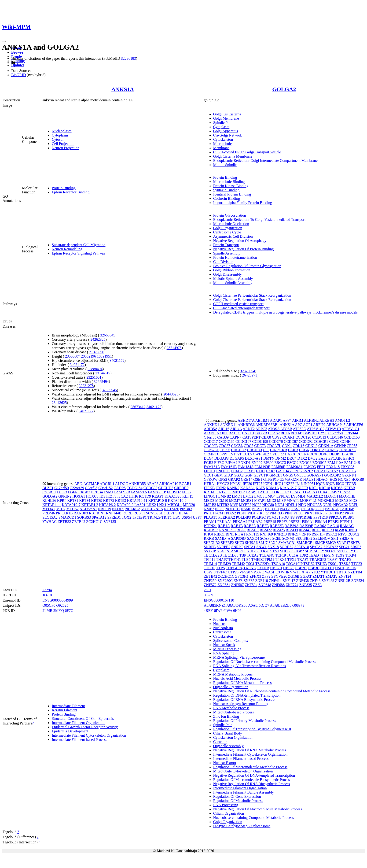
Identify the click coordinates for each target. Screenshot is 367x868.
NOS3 (220, 509)
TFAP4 (351, 555)
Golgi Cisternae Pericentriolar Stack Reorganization (252, 295)
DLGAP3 (222, 458)
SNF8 (355, 543)
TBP (243, 555)
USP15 (351, 568)
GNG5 (288, 475)
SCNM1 (288, 538)
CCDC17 (211, 441)
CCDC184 (135, 488)
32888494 (95, 369)
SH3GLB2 (212, 543)
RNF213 (280, 534)
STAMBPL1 (236, 551)
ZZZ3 (317, 585)
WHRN (287, 572)
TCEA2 (253, 555)
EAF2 (323, 458)
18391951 (104, 356)
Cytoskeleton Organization (233, 737)
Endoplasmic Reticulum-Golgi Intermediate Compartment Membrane (265, 161)
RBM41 (305, 530)
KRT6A (337, 488)
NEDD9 (118, 509)
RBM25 (279, 530)
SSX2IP (210, 551)
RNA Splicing (224, 653)
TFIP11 (209, 560)
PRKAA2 (240, 522)
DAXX (290, 454)
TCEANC (267, 555)
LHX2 (151, 505)
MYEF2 (245, 505)
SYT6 (353, 551)
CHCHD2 (239, 450)
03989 (209, 595)
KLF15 (188, 496)
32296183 (128, 58)
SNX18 (273, 547)
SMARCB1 (287, 543)
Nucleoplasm (62, 131)
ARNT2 (249, 429)
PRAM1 (210, 522)
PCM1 (220, 513)
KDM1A (272, 488)
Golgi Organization (228, 228)
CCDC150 (352, 437)
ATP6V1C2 (316, 429)
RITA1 (240, 534)
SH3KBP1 (167, 513)
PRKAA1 (224, 522)
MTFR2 (223, 505)
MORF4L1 (308, 500)
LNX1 (162, 505)
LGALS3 (310, 492)
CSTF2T (235, 454)
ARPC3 (261, 429)
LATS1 (263, 492)
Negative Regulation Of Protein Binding (244, 249)
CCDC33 (150, 488)
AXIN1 (222, 433)
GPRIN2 (65, 496)
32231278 (86, 386)
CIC (266, 450)
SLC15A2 (50, 517)
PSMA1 (308, 522)
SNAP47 (343, 543)
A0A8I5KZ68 (237, 605)
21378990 (97, 352)
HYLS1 (236, 484)
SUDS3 (286, 551)
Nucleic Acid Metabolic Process (237, 678)
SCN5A (152, 513)
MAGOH (331, 496)
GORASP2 (332, 475)
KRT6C (210, 492)
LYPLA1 (283, 496)
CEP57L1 (211, 450)
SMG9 (331, 543)
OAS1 (295, 509)
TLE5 (246, 560)
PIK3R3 (186, 509)
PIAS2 (231, 513)
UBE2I (288, 568)
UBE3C (314, 568)
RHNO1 (351, 530)
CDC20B (211, 446)
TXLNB (263, 568)
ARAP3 (152, 484)
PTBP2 (333, 522)
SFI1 (335, 538)
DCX (313, 454)
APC (299, 425)
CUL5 (247, 454)
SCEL (277, 538)
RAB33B (277, 526)
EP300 (269, 463)
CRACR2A (347, 450)
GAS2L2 (306, 471)
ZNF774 (292, 585)
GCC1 (209, 475)
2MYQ (59, 611)
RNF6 (306, 534)
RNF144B (114, 513)
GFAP (228, 475)
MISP (281, 500)
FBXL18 (333, 467)
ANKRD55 (137, 484)
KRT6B (349, 488)
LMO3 (259, 496)
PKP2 (339, 513)
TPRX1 (281, 560)
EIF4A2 (231, 463)
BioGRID (18, 75)
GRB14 (247, 479)
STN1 (275, 551)
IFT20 (247, 484)
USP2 (208, 572)
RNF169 (266, 534)
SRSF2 (356, 547)
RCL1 (316, 530)
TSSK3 (345, 564)
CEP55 (352, 446)
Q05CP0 (49, 605)
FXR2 (271, 471)
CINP (274, 450)
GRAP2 (234, 479)
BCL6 (285, 433)
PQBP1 (348, 517)
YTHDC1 (328, 572)
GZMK (297, 479)
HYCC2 (223, 484)
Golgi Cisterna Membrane (233, 156)
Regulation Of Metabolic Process (238, 801)
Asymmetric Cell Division (233, 236)
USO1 (340, 568)
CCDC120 (303, 437)
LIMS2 (334, 492)
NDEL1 (291, 505)
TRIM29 (154, 517)
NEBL (327, 505)
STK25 (252, 551)
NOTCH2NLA (152, 509)
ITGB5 (350, 484)
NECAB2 (341, 505)
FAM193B (262, 467)
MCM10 (222, 500)
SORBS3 (84, 517)
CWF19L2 (261, 454)
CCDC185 (227, 441)
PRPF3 (282, 522)
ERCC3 (280, 463)
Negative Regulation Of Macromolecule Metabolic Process (258, 809)
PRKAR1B (64, 513)
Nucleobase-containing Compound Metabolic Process (253, 818)
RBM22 (266, 530)
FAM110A (335, 463)
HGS (333, 479)
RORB (128, 513)
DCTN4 (303, 454)
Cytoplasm (60, 135)
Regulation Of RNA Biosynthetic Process (244, 700)
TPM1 (270, 560)
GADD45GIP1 (287, 471)
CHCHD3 (166, 488)
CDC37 (224, 446)
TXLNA (250, 568)
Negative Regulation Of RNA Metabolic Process (250, 750)
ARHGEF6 (355, 425)
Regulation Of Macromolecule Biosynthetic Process (252, 780)
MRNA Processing (227, 649)
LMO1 (237, 496)
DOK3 (62, 492)
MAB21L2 (315, 496)
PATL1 (209, 513)
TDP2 (304, 555)
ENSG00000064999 (58, 600)
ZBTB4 (356, 572)
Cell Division (223, 262)
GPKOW (211, 479)
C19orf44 (351, 433)
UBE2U (301, 568)
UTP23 (233, 572)
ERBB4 (97, 492)
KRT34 (85, 500)
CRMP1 (210, 454)
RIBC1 (219, 534)
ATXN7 (210, 433)
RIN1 (101, 513)
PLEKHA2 (227, 517)
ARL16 (224, 429)
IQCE (320, 484)
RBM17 (253, 530)
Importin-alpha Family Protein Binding (243, 203)
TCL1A (292, 555)
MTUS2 (72, 509)
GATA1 (320, 471)
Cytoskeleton (223, 139)
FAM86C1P (157, 492)
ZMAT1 (319, 576)
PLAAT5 (211, 517)
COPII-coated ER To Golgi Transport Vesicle (247, 152)
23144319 (103, 373)
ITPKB (209, 488)
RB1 (92, 513)
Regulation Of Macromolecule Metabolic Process (250, 767)
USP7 (197, 517)
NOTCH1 (233, 509)
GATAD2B (347, 471)
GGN (249, 475)
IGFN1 (269, 484)
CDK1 (287, 446)
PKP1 (330, 513)
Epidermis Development (70, 731)
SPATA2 (316, 547)
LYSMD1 (298, 496)
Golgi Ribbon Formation (232, 270)
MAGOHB (347, 496)
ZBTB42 (79, 522)
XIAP (306, 572)
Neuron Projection (66, 148)
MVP (234, 505)
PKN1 (309, 513)
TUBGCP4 (234, 568)
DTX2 (302, 458)
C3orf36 (91, 488)
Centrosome (222, 632)
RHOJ (209, 534)
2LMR (47, 611)
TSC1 (250, 564)
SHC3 (239, 543)
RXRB (209, 538)
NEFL (353, 505)
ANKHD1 (212, 425)
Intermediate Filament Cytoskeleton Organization (89, 735)
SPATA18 (302, 547)
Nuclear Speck (224, 645)
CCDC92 (306, 441)
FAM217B (122, 492)
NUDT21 (272, 509)
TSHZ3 (321, 564)
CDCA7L (274, 446)
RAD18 (333, 526)
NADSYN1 (88, 509)
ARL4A (236, 429)
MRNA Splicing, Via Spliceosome (239, 657)
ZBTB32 (64, 522)
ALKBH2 (311, 420)
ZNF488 (328, 581)
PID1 (252, 513)
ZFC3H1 (242, 576)
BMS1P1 (310, 433)
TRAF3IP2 (318, 560)
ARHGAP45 (336, 425)
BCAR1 (185, 484)
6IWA (228, 611)
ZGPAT (306, 576)
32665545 (108, 335)
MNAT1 (293, 500)
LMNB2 (225, 496)
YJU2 (315, 572)
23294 (47, 590)
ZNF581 (224, 585)
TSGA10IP (294, 564)
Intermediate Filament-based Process (79, 740)
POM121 (273, 517)
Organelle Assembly (228, 746)
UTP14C (220, 572)
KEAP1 (158, 496)
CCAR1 (289, 437)
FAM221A (139, 492)
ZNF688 (278, 585)
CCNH (345, 441)
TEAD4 (315, 555)
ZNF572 (210, 585)
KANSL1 (248, 488)
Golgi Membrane (226, 118)
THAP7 (222, 560)
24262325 (98, 339)
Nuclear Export (225, 763)
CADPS (120, 488)
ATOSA (274, 429)
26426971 (250, 375)
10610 (47, 595)
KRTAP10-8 (158, 500)
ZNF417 (289, 581)
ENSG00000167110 (219, 600)
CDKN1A (326, 446)
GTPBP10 (271, 479)
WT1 (297, 572)
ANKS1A (123, 89)
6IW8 (218, 611)
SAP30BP (239, 538)
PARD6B (347, 509)
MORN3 (342, 500)
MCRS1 (247, 500)
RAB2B (263, 526)
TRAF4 (333, 560)
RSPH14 (318, 534)
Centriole (220, 742)
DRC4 (292, 458)
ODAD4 (307, 509)
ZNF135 (110, 522)
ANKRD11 (228, 425)
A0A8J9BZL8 (281, 605)
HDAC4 (322, 479)
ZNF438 (302, 581)
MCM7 (234, 500)
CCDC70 (276, 441)
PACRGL (332, 509)
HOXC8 (92, 496)
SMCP (320, 543)
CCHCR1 (321, 441)
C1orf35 (210, 437)
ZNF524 (358, 581)
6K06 (237, 611)
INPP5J (309, 484)
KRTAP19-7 (71, 505)
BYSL (323, 433)
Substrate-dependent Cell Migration (79, 245)
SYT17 (342, 551)
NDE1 (280, 505)
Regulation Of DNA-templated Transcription (247, 695)
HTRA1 (210, 484)
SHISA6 (182, 513)
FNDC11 (223, 471)
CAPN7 (236, 437)
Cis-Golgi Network (228, 135)
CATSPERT (251, 437)
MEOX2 (49, 509)
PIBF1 (242, 513)
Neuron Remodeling (67, 249)
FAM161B (229, 467)
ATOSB (286, 429)
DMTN (269, 458)
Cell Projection (63, 144)
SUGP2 (298, 551)
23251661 (94, 377)
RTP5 (342, 534)
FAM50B (279, 467)
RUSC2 (353, 534)
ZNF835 (305, 585)
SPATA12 (99, 517)
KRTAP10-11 (137, 500)
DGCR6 (348, 454)
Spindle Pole (223, 123)
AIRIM (298, 420)
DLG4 (209, 458)
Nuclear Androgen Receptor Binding (241, 704)
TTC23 (357, 564)
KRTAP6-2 (107, 505)
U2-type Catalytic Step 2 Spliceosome (242, 826)
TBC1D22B (213, 555)
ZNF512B (343, 581)
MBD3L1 (175, 505)
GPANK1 (349, 475)
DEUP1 (335, 454)
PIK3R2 (263, 513)
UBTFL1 (327, 568)
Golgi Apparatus (226, 131)
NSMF (246, 509)
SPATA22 (331, 547)
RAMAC (347, 526)
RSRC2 (331, 534)
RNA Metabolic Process (231, 708)
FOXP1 (249, 471)
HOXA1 (79, 496)
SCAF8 (266, 538)
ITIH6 (133, 496)
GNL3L (300, 475)
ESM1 (108, 492)
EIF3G (219, 463)
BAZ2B (261, 433)
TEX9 (340, 555)
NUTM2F (171, 509)
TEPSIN (328, 555)
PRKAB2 (255, 522)
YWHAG (50, 522)
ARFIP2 (319, 425)
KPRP (62, 500)
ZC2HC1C (94, 522)
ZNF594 (251, 585)
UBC (177, 517)
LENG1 (296, 492)
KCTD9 (145, 496)
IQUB (330, 484)
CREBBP (181, 488)
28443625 (171, 394)
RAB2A (250, 526)
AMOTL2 (343, 420)
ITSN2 (221, 488)
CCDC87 (291, 441)
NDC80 (268, 505)
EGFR (73, 492)
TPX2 (292, 560)
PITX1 (299, 513)
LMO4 (271, 496)
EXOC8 (305, 463)
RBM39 (292, 530)
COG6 (304, 450)
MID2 (61, 509)
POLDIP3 (243, 517)
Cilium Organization (229, 813)
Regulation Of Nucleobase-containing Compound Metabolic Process (265, 662)
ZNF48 (315, 581)
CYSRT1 (49, 492)
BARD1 (248, 433)
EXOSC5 (319, 463)
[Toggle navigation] (4, 41)
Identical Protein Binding (232, 194)
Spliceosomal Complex (231, 641)
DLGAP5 (237, 458)
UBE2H (276, 568)
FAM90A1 (295, 467)
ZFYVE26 (279, 576)
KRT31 (73, 500)
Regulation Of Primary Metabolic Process (245, 721)
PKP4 (349, 513)
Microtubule (222, 144)
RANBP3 (81, 513)
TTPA (220, 568)
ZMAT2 (331, 576)
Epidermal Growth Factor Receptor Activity (85, 727)
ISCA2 (122, 496)
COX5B (331, 450)
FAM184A (246, 467)
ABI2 (79, 484)
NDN (302, 505)
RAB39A (292, 526)
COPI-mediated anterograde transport (241, 308)
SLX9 (273, 543)
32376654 (247, 371)
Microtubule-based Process (234, 712)
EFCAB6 (335, 458)
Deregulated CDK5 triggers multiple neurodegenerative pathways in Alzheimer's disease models (285, 312)
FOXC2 (237, 471)
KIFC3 (303, 488)
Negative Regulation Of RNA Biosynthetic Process (252, 784)
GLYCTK (261, 475)
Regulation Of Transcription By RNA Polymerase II (252, 729)
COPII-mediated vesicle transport (238, 304)
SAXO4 (253, 538)
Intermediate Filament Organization (79, 723)
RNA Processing (226, 805)
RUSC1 (139, 513)
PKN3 (320, 513)
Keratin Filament (64, 710)
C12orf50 (336, 433)
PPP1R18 (321, 517)
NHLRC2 (132, 509)
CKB (283, 450)
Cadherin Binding (227, 198)
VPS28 (245, 572)
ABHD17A (246, 420)
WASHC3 (272, 572)
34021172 (117, 360)
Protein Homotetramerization (235, 257)
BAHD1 (235, 433)
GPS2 (223, 479)
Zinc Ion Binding (226, 716)
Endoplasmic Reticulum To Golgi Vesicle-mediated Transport (259, 220)
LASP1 (140, 505)
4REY (208, 611)
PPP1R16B (304, 517)
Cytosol (58, 139)
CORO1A (317, 450)
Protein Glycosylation (230, 215)
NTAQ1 (258, 509)
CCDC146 (335, 437)
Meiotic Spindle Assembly (233, 279)
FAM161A (212, 467)
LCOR (274, 492)
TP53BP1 (139, 517)
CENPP (340, 446)
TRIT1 (167, 517)
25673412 (138, 407)
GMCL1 (276, 475)
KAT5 (260, 488)
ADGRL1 (107, 484)
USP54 (186, 517)
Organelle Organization (231, 687)
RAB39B (306, 526)
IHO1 (279, 484)
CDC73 (260, 446)
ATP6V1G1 (351, 429)
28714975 (174, 348)
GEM (219, 475)
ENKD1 (244, 463)
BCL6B (297, 433)
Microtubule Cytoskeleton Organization (243, 771)
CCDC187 (243, 441)
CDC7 (248, 446)
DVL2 (313, 458)
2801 (208, 590)
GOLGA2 (284, 89)
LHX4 (322, 492)
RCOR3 (328, 530)
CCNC (334, 441)
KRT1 (314, 488)
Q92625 (62, 605)
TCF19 (281, 555)
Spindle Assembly (227, 253)
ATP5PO (299, 429)
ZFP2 (266, 576)
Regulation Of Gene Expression (237, 796)
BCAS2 (274, 433)
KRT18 (325, 488)
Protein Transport (226, 245)
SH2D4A (346, 538)
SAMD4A (222, 538)
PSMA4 (321, 522)
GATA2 (332, 471)
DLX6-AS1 (254, 458)
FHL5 (186, 492)
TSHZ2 (309, 564)
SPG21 (344, 547)
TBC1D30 (231, 555)
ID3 (102, 496)
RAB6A (320, 526)
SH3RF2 (227, 543)
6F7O (69, 611)
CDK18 (299, 446)
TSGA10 (278, 564)
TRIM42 (238, 564)
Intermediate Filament (68, 706)
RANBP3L (227, 530)
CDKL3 (311, 446)
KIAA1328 (173, 496)
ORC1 (319, 509)
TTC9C (210, 568)
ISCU (340, 484)
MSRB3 (210, 505)
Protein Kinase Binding (231, 186)
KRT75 (108, 500)
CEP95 (225, 450)
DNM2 (281, 458)
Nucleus (219, 624)
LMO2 (248, 496)
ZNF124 (345, 576)
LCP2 (285, 492)
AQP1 (308, 425)
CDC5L (237, 446)
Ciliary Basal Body (228, 733)
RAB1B (237, 526)
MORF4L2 (326, 500)
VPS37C (257, 572)
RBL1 (241, 530)
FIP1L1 (210, 471)
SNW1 (261, 547)
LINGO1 (211, 496)
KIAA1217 (288, 488)
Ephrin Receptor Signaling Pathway (79, 253)
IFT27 (258, 484)
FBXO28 (347, 467)
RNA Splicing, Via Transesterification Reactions (250, 666)
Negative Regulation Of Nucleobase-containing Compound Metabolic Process (272, 691)
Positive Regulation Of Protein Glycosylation (247, 266)
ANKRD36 (246, 425)
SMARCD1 (67, 517)
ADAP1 (276, 420)
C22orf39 (77, 488)
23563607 (73, 356)
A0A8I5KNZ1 (215, 605)
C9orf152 (105, 488)
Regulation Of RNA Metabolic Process (242, 683)
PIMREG (277, 513)
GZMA (285, 479)
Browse (17, 52)
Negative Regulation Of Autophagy (240, 241)
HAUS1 (309, 479)
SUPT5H (312, 551)
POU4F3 (288, 517)
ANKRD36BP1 (267, 425)
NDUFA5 (315, 505)
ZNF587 (237, 585)
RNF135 (253, 534)
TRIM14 (210, 564)
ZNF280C (225, 581)
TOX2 (127, 517)
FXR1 (260, 471)
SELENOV (322, 538)
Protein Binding (64, 188)
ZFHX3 (255, 576)
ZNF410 (261, 581)
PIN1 (289, 513)
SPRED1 (114, 517)
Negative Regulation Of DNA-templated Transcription (254, 775)
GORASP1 (315, 475)
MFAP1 (260, 500)
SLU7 (263, 543)
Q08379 (298, 605)
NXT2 (285, 509)
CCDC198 (260, 441)
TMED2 (258, 560)
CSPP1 (222, 454)
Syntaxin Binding (226, 190)
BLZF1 (48, 488)
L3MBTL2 (237, 492)
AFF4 (287, 420)
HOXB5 (344, 479)
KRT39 (97, 500)
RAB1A (224, 526)
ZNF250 (210, 581)
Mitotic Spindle (225, 165)
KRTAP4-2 (90, 505)
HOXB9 (358, 479)
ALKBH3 (327, 420)
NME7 (209, 509)
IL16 (299, 484)
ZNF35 (249, 581)
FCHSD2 (174, 492)
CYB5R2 (277, 454)
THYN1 (235, 560)
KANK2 (233, 488)
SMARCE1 (305, 543)
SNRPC (237, 547)
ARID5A (211, 429)
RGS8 (339, 530)
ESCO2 (293, 463)
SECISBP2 (304, 538)
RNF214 (294, 534)
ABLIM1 (262, 420)
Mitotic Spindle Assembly (233, 283)
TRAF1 (303, 560)
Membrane (221, 148)
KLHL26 (49, 500)
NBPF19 (105, 509)
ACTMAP (91, 484)
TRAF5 (345, 560)
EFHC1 (349, 458)
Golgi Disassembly (228, 274)
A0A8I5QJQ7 (259, 605)
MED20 (189, 505)
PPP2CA (335, 517)
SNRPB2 (224, 547)
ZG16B (294, 576)
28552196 (88, 356)
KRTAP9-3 (125, 505)
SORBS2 (287, 547)
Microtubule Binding (229, 182)
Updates (18, 65)
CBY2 (277, 437)
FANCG (310, 467)
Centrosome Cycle (227, 232)
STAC (221, 551)
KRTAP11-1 (52, 505)
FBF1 (321, 467)
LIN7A (345, 492)
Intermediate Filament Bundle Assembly (244, 792)
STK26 (264, 551)
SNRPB (210, 547)
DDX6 (323, 454)
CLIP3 (293, 450)
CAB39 (223, 437)
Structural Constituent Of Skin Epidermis (83, 718)
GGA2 (239, 475)
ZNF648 (265, 585)
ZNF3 (238, 581)
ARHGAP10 (169, 484)
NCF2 (257, 505)
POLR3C (259, 517)
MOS (353, 500)
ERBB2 (84, 492)
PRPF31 (295, 522)
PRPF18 (270, 522)
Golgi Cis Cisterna (227, 114)
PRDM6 (49, 513)
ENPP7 (257, 463)
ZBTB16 (343, 572)
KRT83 (120, 500)
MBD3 (209, 500)
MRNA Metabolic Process (233, 674)
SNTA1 (250, 547)
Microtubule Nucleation (231, 224)
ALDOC (122, 484)
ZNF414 (275, 581)
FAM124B (352, 463)
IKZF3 (111, 496)
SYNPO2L (328, 551)
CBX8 (266, 437)
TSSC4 (333, 564)
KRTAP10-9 (177, 500)
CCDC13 (319, 437)
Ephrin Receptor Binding (71, 192)
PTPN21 (210, 526)
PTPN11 (346, 522)
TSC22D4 (263, 564)
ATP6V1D (333, 429)
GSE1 (258, 479)
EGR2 (209, 463)
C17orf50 (61, 488)
